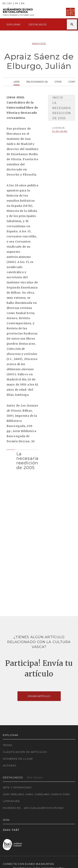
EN (23, 3)
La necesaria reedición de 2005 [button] (27, 461)
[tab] (23, 460)
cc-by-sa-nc (60, 131)
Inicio (58, 98)
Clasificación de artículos (25, 752)
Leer (17, 81)
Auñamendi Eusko (19, 12)
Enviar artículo (39, 696)
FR (17, 3)
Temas (8, 745)
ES (4, 3)
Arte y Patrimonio (17, 787)
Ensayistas (39, 43)
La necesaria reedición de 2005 (62, 111)
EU (10, 3)
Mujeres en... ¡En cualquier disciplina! (33, 808)
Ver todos (35, 777)
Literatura (11, 801)
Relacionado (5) (37, 81)
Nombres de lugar (18, 759)
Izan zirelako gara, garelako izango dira (36, 794)
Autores (10, 765)
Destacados (38, 24)
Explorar (13, 24)
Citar (58, 81)
